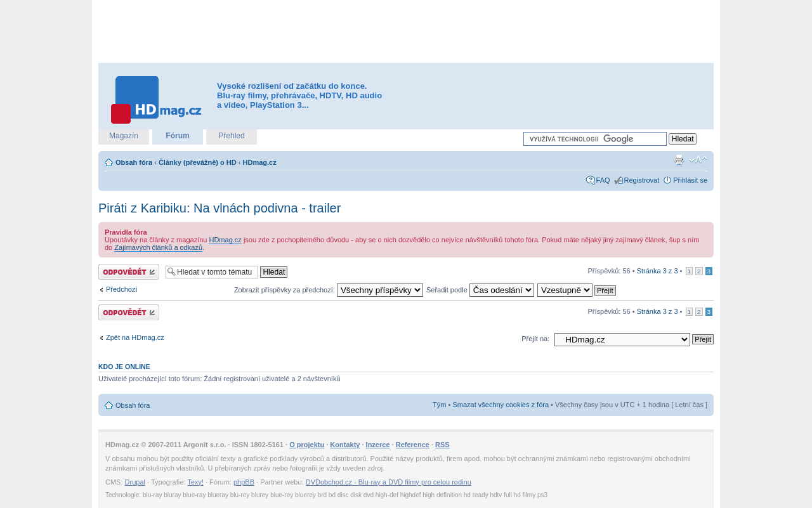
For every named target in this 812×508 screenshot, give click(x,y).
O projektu (307, 445)
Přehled (231, 136)
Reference (413, 445)
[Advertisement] (406, 32)
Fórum (177, 136)
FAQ (603, 180)
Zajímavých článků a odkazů (158, 247)
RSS (442, 445)
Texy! (195, 482)
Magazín (124, 136)
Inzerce (378, 445)
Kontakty (345, 445)
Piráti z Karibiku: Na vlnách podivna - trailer (219, 208)
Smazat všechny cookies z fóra (501, 405)
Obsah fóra (134, 162)
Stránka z (658, 271)
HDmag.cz (260, 162)
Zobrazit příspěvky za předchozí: (329, 290)
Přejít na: (535, 339)
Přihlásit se (690, 180)
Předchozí (122, 289)
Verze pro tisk (679, 160)
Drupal (135, 482)
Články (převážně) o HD (198, 162)
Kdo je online (124, 367)
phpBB (244, 482)
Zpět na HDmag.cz (135, 337)
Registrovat (642, 180)
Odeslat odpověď (129, 272)
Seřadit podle (480, 290)
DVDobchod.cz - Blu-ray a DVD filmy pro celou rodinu (389, 482)
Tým (439, 405)
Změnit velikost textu (698, 160)
